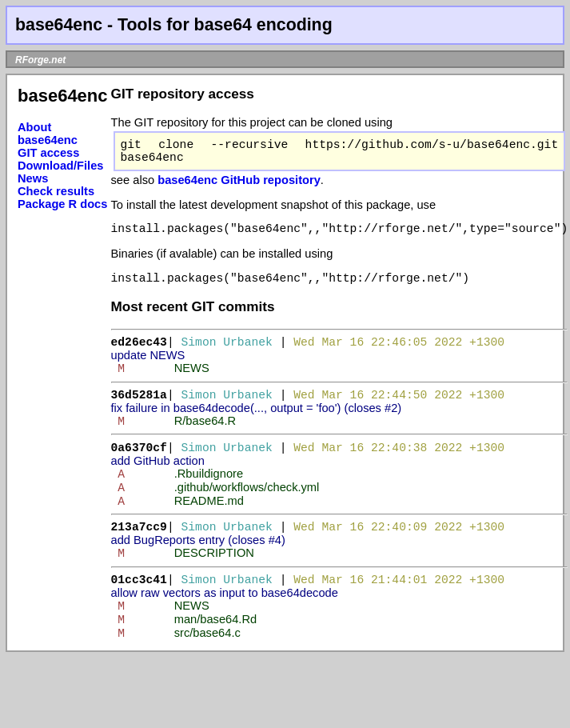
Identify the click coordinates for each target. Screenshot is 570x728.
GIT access (48, 153)
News (33, 178)
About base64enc (48, 134)
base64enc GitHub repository (239, 186)
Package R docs (62, 204)
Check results (56, 191)
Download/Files (61, 166)
